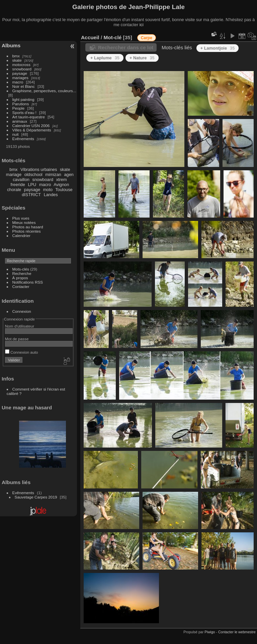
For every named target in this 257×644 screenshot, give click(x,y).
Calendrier (21, 236)
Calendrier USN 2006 (31, 126)
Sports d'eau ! (24, 112)
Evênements (23, 139)
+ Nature (142, 58)
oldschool (33, 174)
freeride (18, 185)
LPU (32, 185)
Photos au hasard (28, 227)
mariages (20, 78)
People (19, 108)
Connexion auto (22, 352)
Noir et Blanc (24, 86)
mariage (14, 174)
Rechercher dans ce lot (126, 47)
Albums (11, 45)
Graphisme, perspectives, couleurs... (44, 91)
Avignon (61, 185)
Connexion (22, 311)
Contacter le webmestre (237, 632)
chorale (14, 190)
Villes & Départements (32, 130)
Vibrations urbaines (39, 169)
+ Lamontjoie (218, 48)
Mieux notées (24, 222)
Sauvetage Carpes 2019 (36, 497)
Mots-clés (21, 269)
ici (142, 25)
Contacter (21, 286)
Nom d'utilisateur (20, 326)
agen (69, 174)
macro (18, 82)
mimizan (53, 174)
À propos (20, 278)
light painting (23, 99)
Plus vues (21, 218)
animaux (20, 121)
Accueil (90, 37)
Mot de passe (17, 339)
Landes (51, 195)
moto (48, 190)
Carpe (147, 38)
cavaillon (21, 180)
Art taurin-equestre (29, 117)
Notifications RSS (28, 282)
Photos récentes (27, 231)
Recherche (22, 273)
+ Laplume (105, 58)
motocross (21, 65)
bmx (16, 56)
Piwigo (210, 632)
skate (17, 60)
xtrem (62, 180)
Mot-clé (112, 37)
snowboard (22, 69)
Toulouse (64, 190)
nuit (16, 134)
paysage (20, 73)
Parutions (21, 104)
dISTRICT (31, 195)
